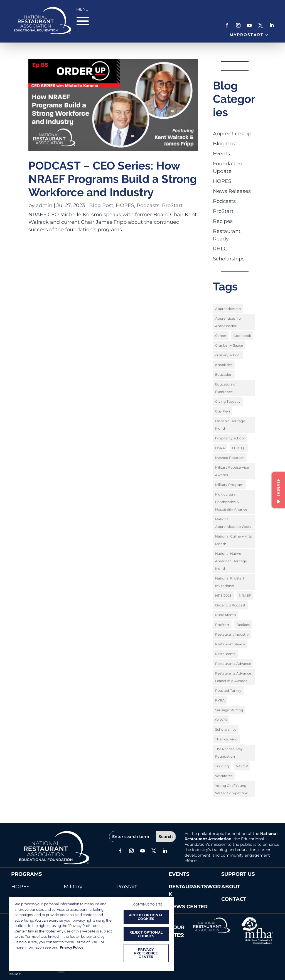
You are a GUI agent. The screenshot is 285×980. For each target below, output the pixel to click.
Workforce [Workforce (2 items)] (224, 776)
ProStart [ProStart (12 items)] (222, 625)
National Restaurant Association (231, 836)
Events (221, 154)
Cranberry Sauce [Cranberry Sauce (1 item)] (229, 345)
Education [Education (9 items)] (224, 375)
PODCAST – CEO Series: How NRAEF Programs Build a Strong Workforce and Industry (113, 179)
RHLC (220, 249)
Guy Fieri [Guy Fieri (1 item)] (223, 411)
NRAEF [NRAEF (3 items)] (245, 595)
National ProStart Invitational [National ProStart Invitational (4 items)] (230, 582)
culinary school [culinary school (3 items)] (228, 355)
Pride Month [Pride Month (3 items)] (226, 615)
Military (73, 887)
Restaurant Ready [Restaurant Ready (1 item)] (230, 644)
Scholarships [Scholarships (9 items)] (226, 729)
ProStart (172, 205)
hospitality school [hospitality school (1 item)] (230, 438)
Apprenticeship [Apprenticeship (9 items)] (228, 309)
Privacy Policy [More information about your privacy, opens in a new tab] (72, 947)
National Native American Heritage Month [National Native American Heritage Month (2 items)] (231, 561)
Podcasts (148, 205)
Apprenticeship (232, 134)
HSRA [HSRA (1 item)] (220, 448)
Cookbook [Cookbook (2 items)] (242, 336)
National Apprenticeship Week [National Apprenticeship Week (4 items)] (233, 523)
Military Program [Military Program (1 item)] (229, 485)
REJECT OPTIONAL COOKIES (146, 934)
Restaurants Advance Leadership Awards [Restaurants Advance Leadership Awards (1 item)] (233, 677)
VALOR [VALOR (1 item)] (242, 766)
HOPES (125, 205)
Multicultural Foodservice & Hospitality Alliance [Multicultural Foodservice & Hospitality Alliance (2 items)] (231, 502)
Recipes (223, 221)
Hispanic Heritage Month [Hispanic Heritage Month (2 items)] (230, 425)
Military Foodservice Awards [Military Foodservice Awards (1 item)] (232, 471)
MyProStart (247, 35)
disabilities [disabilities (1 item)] (224, 365)
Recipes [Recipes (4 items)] (243, 625)
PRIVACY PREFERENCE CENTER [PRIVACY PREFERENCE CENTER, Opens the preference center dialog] (146, 953)
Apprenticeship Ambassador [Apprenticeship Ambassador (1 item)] (228, 322)
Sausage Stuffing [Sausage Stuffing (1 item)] (229, 710)
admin (44, 205)
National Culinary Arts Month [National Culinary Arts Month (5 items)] (234, 540)
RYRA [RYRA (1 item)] (220, 700)
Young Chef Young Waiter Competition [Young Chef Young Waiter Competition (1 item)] (232, 789)
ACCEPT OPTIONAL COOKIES (146, 917)
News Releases (232, 191)
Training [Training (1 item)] (222, 766)
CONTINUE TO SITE (148, 904)
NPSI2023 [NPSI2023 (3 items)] (223, 595)
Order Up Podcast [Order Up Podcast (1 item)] (230, 605)
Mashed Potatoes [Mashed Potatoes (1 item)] (230, 458)
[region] (92, 933)
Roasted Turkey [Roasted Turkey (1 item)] (228, 691)
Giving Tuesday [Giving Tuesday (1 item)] (228, 401)
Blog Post (101, 205)
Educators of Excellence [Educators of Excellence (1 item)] (226, 388)
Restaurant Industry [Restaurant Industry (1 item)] (232, 634)
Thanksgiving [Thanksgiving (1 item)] (226, 739)
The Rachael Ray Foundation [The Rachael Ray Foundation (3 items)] (229, 753)
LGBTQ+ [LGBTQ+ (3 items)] (239, 448)
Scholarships (229, 259)
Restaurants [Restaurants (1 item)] (225, 654)
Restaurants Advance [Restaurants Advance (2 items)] (233, 664)
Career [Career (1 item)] (221, 336)
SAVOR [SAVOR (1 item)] (221, 720)
